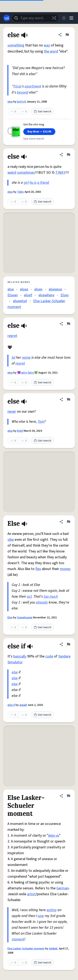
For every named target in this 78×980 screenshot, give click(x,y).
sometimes (26, 173)
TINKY (60, 173)
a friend (43, 183)
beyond (23, 92)
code (49, 656)
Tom (41, 422)
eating (52, 910)
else (10, 102)
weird (12, 173)
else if (11, 705)
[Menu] (71, 18)
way (47, 45)
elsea (24, 289)
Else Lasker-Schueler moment (26, 949)
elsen (38, 289)
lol (13, 358)
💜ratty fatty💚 (27, 373)
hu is (33, 183)
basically (20, 656)
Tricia (17, 86)
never (12, 412)
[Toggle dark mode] (64, 18)
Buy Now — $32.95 (39, 132)
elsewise (55, 289)
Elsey (65, 295)
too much (51, 597)
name (26, 358)
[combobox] (35, 18)
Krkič (20, 431)
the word (51, 51)
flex (38, 569)
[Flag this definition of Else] (68, 522)
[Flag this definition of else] (67, 35)
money (65, 569)
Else (10, 618)
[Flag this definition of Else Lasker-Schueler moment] (68, 796)
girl (26, 183)
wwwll (23, 705)
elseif (28, 295)
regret (12, 336)
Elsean (13, 295)
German (63, 888)
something (16, 45)
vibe (11, 540)
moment (18, 939)
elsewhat (20, 301)
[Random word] (54, 18)
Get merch (42, 112)
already (42, 602)
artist (31, 894)
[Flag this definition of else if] (68, 644)
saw (41, 916)
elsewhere (46, 295)
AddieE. (54, 949)
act (29, 597)
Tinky (20, 192)
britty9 (21, 102)
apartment (33, 86)
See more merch (34, 139)
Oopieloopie (25, 618)
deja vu (54, 836)
